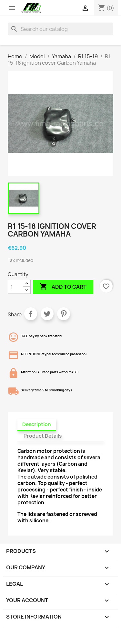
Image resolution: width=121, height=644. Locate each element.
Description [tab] (37, 424)
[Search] (60, 29)
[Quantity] (15, 287)
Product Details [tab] (43, 436)
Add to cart (63, 287)
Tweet (47, 314)
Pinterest (64, 314)
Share (31, 314)
